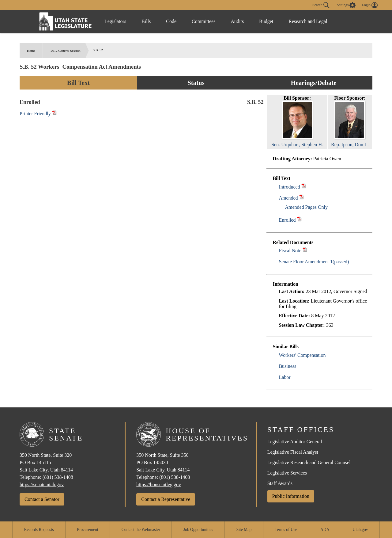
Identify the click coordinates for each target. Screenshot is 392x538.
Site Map (244, 530)
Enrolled (287, 220)
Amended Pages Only (306, 207)
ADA (325, 530)
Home (31, 51)
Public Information (291, 496)
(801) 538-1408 (58, 477)
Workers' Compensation (302, 355)
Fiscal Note (290, 251)
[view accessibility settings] (346, 5)
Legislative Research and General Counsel (309, 462)
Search (321, 5)
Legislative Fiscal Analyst (293, 452)
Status (196, 83)
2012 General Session (66, 51)
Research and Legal (308, 21)
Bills (146, 21)
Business (287, 366)
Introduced (289, 187)
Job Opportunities (198, 530)
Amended (288, 198)
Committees (204, 21)
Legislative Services (287, 473)
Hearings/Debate (313, 83)
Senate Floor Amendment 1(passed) (314, 262)
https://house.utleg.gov (159, 485)
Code (171, 21)
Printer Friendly (38, 114)
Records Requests (39, 530)
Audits (237, 21)
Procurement (87, 530)
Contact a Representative (166, 499)
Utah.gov (360, 530)
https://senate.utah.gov (42, 485)
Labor (285, 377)
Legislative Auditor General (295, 442)
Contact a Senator (42, 499)
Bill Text (79, 83)
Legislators (115, 21)
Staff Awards (280, 483)
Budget (266, 21)
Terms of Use (286, 530)
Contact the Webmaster (141, 530)
